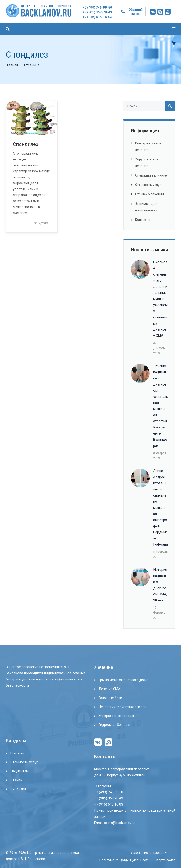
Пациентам (19, 771)
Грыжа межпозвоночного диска (123, 680)
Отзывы (16, 780)
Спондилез (26, 144)
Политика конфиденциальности (124, 860)
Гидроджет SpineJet (115, 725)
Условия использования (149, 853)
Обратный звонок (136, 12)
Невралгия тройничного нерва (123, 707)
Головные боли (110, 698)
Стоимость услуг (148, 185)
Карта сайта (166, 860)
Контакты (143, 220)
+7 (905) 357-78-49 (97, 12)
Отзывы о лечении (149, 194)
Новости (17, 753)
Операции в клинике (151, 175)
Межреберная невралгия (119, 716)
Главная (12, 65)
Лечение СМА (110, 689)
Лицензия (18, 789)
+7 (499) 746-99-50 (97, 8)
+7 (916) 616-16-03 (97, 17)
